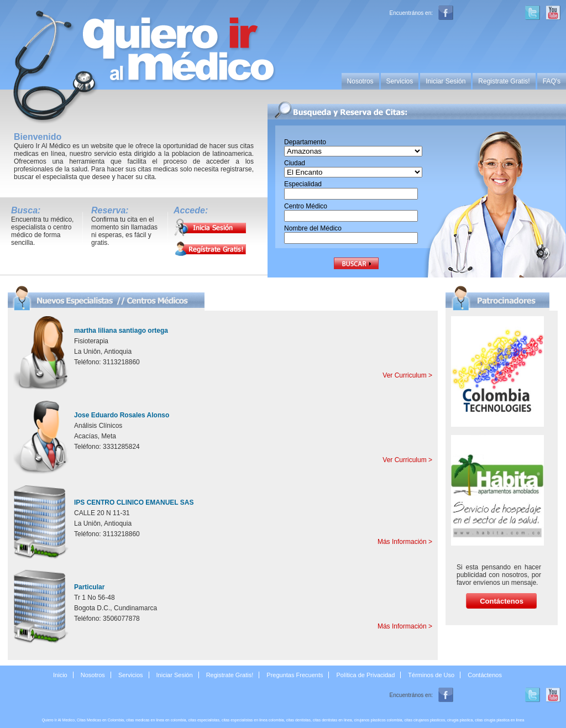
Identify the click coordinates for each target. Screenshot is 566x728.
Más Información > (405, 542)
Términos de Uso (431, 675)
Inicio (60, 675)
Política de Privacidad (366, 675)
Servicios (400, 81)
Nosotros (360, 81)
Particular (89, 587)
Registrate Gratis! (504, 81)
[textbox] (351, 194)
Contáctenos (485, 675)
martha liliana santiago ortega (121, 331)
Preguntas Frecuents (295, 675)
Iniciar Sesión (446, 81)
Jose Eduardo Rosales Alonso (122, 415)
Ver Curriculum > (407, 375)
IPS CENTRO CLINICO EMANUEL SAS (134, 502)
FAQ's (552, 81)
